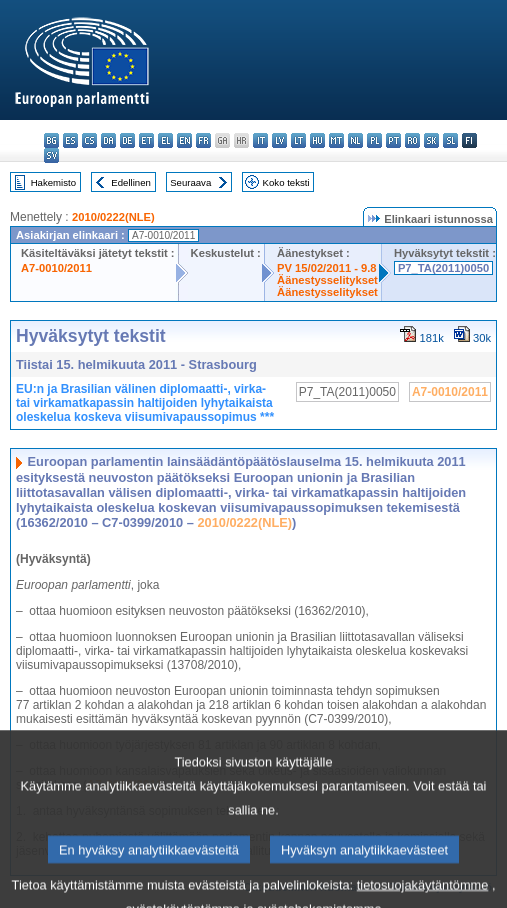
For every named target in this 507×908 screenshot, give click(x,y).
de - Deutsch (127, 140)
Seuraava (190, 182)
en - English (184, 140)
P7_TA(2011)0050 (443, 268)
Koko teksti (286, 182)
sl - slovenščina (450, 140)
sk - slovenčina (431, 140)
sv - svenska (51, 155)
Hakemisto (53, 182)
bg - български (51, 140)
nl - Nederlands (355, 140)
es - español (70, 140)
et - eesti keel (146, 140)
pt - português (393, 140)
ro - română (412, 140)
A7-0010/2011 (56, 268)
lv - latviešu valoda (279, 140)
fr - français (203, 140)
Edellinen (130, 182)
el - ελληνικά (165, 140)
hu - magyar (317, 140)
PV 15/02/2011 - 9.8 (327, 268)
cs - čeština (89, 140)
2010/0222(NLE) (113, 217)
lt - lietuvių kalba (298, 140)
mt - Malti (336, 140)
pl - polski (374, 140)
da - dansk (108, 140)
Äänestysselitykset (327, 280)
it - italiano (260, 140)
